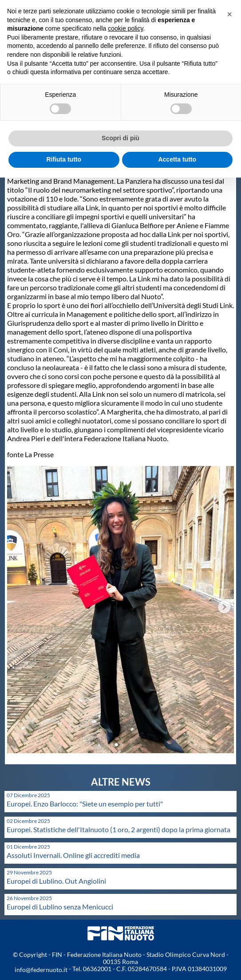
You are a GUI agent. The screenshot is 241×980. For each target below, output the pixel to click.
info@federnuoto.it (41, 970)
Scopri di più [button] (120, 138)
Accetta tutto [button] (177, 159)
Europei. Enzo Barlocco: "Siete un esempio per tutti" (85, 804)
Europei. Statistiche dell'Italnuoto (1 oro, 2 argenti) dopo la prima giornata (119, 829)
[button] (229, 14)
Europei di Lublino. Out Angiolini (56, 881)
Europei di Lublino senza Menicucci (60, 907)
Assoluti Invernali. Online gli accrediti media (73, 855)
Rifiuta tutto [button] (64, 159)
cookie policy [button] (125, 28)
